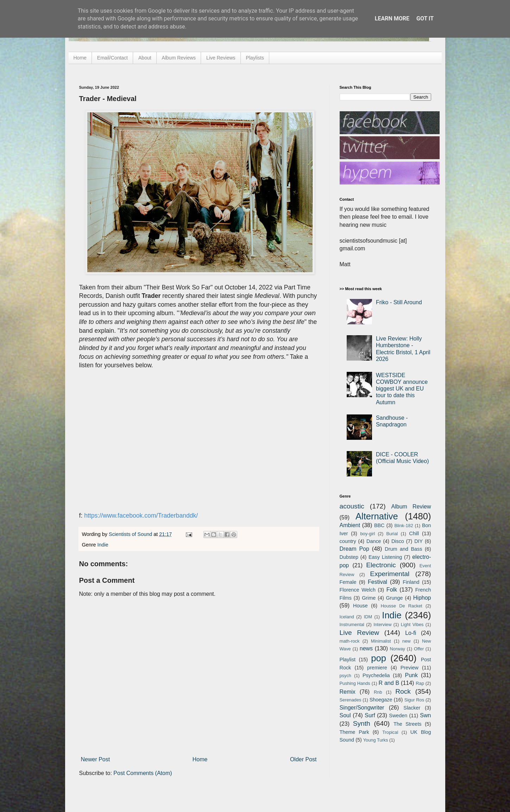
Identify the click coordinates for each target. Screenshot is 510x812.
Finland (411, 582)
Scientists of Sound (131, 534)
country (348, 541)
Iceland (347, 617)
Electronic (381, 565)
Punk (411, 675)
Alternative (377, 516)
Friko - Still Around (399, 302)
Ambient (350, 525)
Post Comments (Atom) (143, 773)
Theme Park (354, 732)
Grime (369, 598)
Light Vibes (412, 624)
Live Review (360, 633)
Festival (377, 582)
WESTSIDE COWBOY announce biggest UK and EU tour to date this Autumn (402, 389)
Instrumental (352, 624)
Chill (414, 533)
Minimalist (381, 641)
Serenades (351, 700)
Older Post (303, 759)
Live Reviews (221, 58)
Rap (420, 683)
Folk (392, 590)
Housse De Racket (402, 606)
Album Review (411, 507)
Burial (392, 534)
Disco (398, 541)
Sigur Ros (414, 700)
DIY (418, 541)
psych (345, 676)
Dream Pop (354, 549)
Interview (382, 624)
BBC (379, 525)
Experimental (390, 574)
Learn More (392, 18)
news (366, 648)
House (360, 606)
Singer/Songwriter (362, 708)
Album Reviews (179, 58)
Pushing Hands (355, 683)
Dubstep (349, 557)
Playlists (255, 58)
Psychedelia (376, 675)
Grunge (395, 598)
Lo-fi (411, 633)
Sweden (398, 716)
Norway (398, 649)
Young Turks (376, 740)
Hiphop (422, 598)
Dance (374, 541)
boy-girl (367, 534)
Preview (410, 668)
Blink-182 (404, 526)
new (406, 641)
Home (80, 58)
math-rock (350, 641)
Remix (348, 692)
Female (348, 582)
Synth (362, 723)
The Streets (408, 724)
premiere (377, 668)
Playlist (348, 660)
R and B (389, 683)
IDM (368, 617)
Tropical (390, 732)
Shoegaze (381, 700)
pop (379, 658)
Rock (403, 691)
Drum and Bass (403, 549)
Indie (103, 545)
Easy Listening (385, 557)
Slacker (412, 708)
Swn (425, 715)
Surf (370, 715)
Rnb (378, 692)
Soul (345, 715)
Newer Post (96, 759)
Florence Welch (358, 590)
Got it (425, 18)
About (145, 58)
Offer (419, 649)
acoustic (352, 506)
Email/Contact (112, 58)
